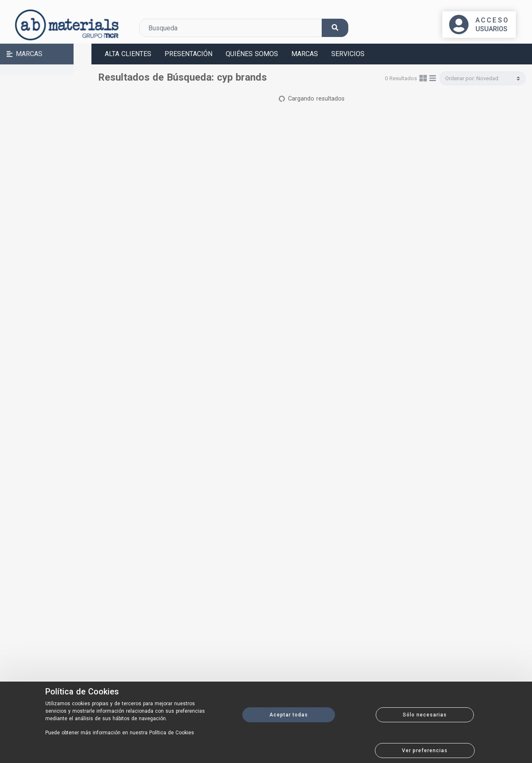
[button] (46, 54)
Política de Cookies (82, 692)
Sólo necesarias (425, 715)
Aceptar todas (289, 715)
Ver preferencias (425, 751)
